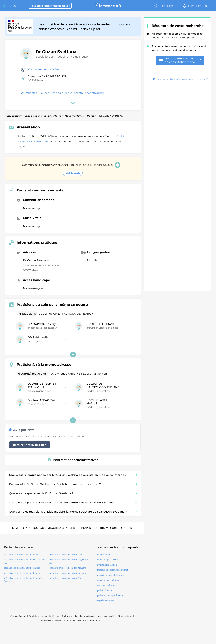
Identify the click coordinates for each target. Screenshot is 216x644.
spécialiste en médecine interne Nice (65, 555)
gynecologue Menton (107, 565)
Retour (13, 6)
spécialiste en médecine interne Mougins (67, 568)
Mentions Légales (18, 616)
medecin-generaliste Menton (110, 575)
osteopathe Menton (106, 585)
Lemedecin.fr (14, 116)
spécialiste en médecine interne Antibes (22, 568)
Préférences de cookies (51, 621)
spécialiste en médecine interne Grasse (66, 578)
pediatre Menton (105, 590)
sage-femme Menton (107, 600)
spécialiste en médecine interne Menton (22, 555)
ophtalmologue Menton (108, 580)
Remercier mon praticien (30, 445)
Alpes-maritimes (74, 116)
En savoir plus (89, 29)
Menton (91, 116)
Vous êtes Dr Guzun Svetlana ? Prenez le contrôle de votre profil (63, 93)
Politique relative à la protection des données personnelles (89, 616)
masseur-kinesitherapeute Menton (113, 570)
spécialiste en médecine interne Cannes (22, 573)
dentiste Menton (105, 555)
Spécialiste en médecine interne (43, 116)
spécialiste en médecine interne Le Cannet (68, 573)
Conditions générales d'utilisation (44, 616)
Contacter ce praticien (40, 70)
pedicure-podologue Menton (110, 595)
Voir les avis (73, 173)
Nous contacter (125, 616)
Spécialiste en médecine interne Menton (63, 57)
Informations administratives (73, 460)
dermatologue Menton (107, 560)
